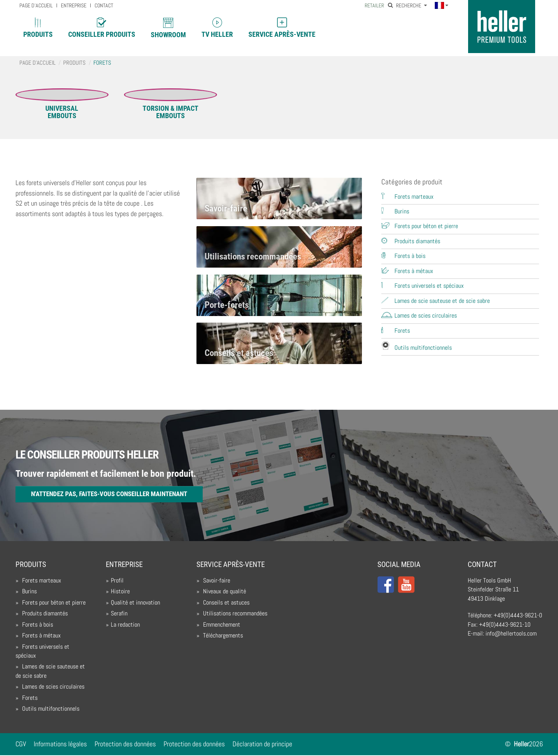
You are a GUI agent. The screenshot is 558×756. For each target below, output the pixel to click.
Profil (117, 581)
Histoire (120, 592)
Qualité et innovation (135, 603)
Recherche (405, 6)
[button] (442, 6)
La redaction (125, 625)
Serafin (119, 614)
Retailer (374, 6)
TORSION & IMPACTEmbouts (170, 112)
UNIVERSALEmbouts (62, 112)
